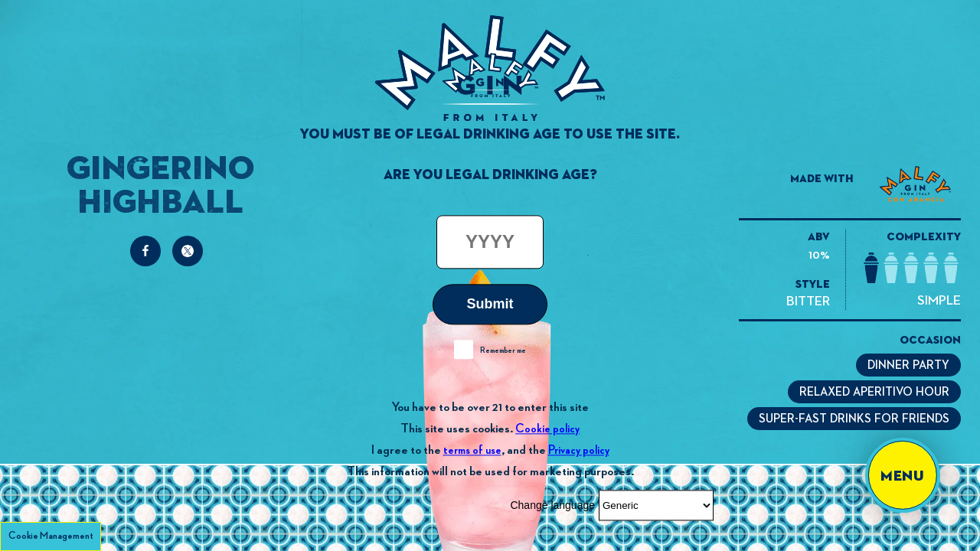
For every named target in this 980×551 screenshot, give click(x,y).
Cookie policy (547, 429)
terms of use (472, 450)
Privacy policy (579, 450)
